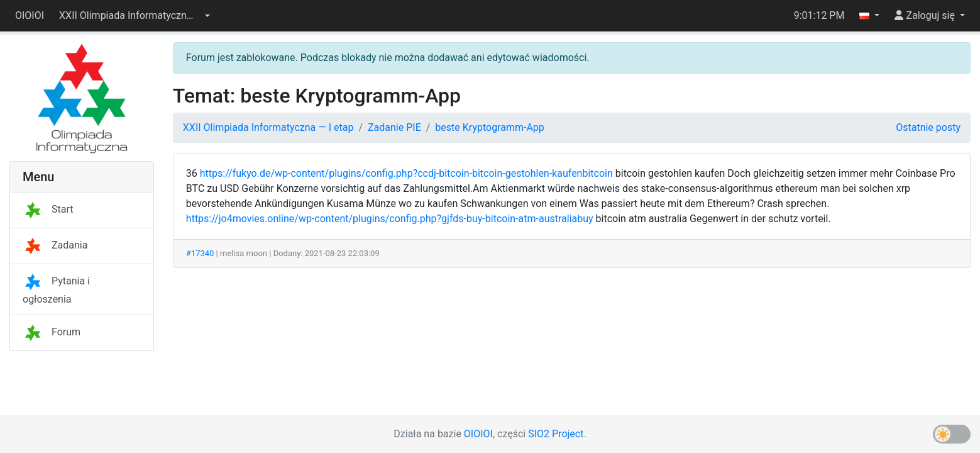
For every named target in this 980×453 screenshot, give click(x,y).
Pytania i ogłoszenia (56, 290)
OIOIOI (30, 15)
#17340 (200, 253)
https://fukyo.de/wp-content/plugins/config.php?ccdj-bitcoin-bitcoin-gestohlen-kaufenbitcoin (406, 173)
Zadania (55, 245)
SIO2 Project (556, 434)
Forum (52, 332)
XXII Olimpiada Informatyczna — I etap (268, 127)
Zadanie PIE (394, 127)
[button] (135, 16)
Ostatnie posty (928, 127)
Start (48, 209)
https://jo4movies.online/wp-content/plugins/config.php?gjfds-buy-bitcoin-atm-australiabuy (390, 219)
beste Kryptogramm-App (489, 127)
